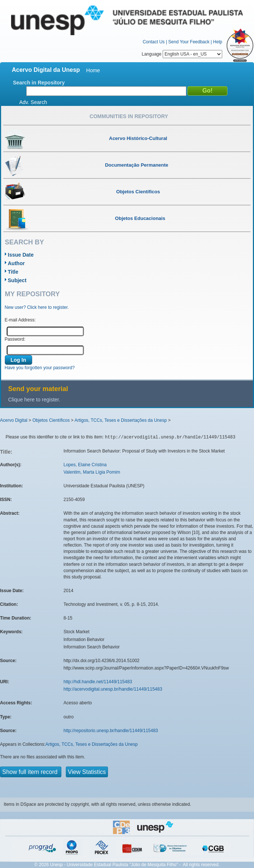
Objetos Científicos (51, 420)
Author (16, 263)
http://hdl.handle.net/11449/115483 (98, 682)
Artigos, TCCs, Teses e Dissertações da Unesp (121, 420)
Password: (15, 339)
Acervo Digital (14, 420)
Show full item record (31, 772)
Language (182, 54)
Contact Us (154, 42)
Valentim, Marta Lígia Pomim (92, 472)
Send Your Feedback (189, 42)
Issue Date (21, 255)
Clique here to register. (34, 400)
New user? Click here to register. (37, 307)
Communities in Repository (129, 116)
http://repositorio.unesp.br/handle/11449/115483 (111, 731)
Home (93, 70)
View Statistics (87, 772)
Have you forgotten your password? (40, 368)
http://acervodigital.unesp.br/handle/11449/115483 (113, 689)
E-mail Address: (20, 320)
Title (13, 272)
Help (218, 42)
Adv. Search (33, 102)
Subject (17, 280)
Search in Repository (39, 83)
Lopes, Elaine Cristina (85, 465)
